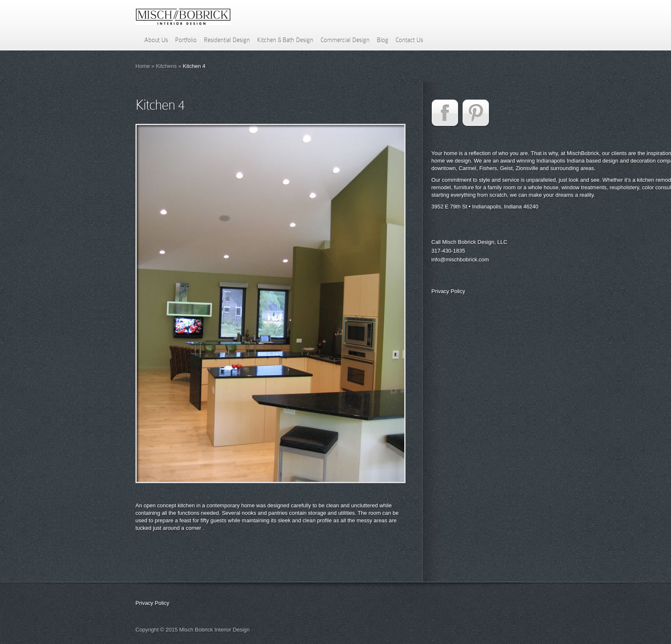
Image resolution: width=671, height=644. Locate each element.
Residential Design (227, 40)
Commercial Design (345, 40)
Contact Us (409, 40)
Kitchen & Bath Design (285, 40)
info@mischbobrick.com (460, 259)
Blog (383, 40)
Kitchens (166, 66)
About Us (156, 40)
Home (143, 66)
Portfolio (186, 40)
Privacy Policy (448, 291)
